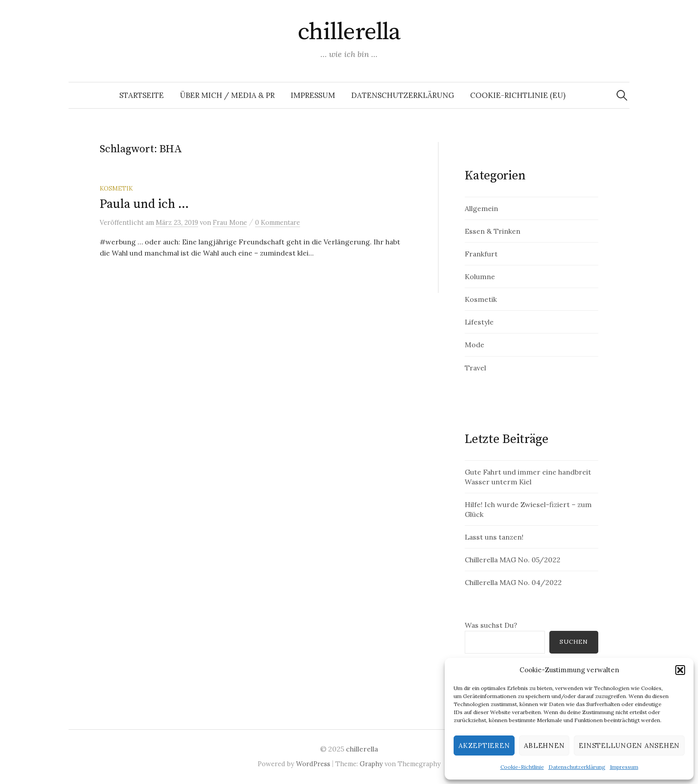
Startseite (142, 95)
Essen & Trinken (493, 231)
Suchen (574, 642)
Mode (475, 345)
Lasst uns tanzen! (494, 537)
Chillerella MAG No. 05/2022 (513, 560)
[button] (680, 670)
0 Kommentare (278, 222)
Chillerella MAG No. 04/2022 (513, 582)
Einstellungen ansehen (629, 745)
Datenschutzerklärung (577, 767)
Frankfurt (481, 254)
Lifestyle (479, 322)
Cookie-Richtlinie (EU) (518, 95)
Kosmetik (116, 188)
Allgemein (481, 208)
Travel (475, 368)
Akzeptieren (484, 745)
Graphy (371, 764)
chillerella (349, 32)
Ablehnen (544, 745)
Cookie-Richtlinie (522, 767)
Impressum (624, 767)
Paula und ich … (144, 204)
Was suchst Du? (491, 625)
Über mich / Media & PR (227, 95)
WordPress (313, 764)
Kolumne (480, 276)
